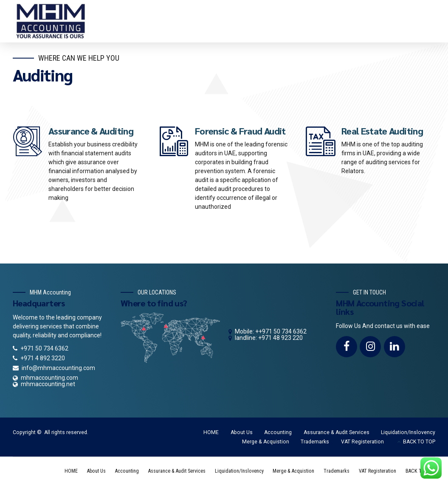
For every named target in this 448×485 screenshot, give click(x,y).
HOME (211, 432)
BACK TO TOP (419, 442)
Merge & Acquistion (266, 442)
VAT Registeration (362, 442)
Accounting (278, 432)
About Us (242, 432)
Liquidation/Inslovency (408, 432)
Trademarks (315, 442)
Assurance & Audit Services (337, 432)
